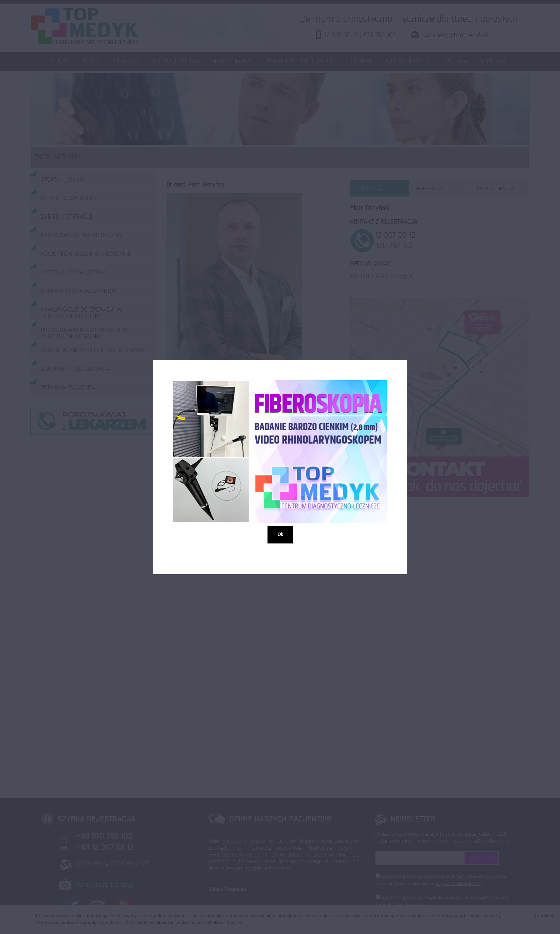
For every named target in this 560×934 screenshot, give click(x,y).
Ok (280, 534)
